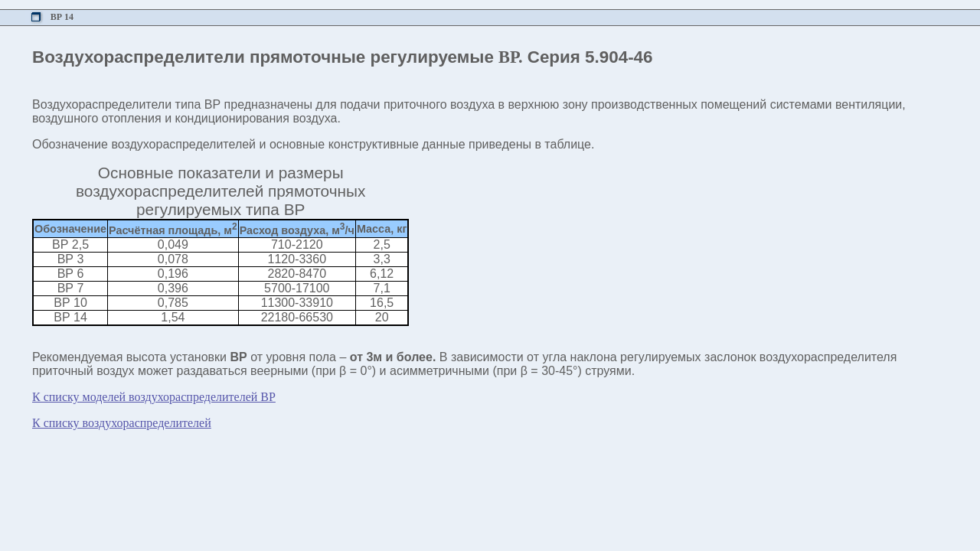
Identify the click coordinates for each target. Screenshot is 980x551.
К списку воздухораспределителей (122, 423)
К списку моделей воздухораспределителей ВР (154, 397)
